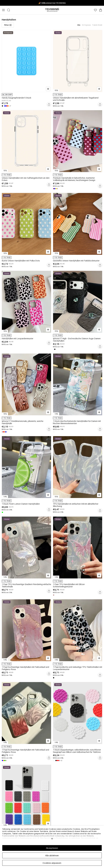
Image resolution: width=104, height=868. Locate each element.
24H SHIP (7, 95)
